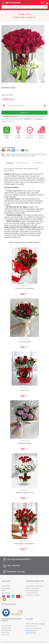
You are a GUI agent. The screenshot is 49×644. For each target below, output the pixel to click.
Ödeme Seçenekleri (33, 588)
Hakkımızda (5, 586)
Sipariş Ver (24, 113)
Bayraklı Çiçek (6, 628)
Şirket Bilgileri (6, 593)
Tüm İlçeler (5, 635)
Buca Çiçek (5, 633)
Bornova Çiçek (6, 626)
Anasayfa (16, 17)
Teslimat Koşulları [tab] (23, 163)
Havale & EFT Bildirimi (33, 595)
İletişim (4, 591)
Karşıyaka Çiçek (7, 630)
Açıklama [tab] (10, 163)
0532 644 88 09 (31, 631)
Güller (23, 17)
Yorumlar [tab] (38, 163)
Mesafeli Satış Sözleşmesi (34, 586)
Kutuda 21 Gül (31, 17)
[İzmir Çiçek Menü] (4, 3)
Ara (45, 7)
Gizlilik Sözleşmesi (32, 593)
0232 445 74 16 (31, 633)
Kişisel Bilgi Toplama (33, 591)
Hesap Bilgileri (6, 588)
